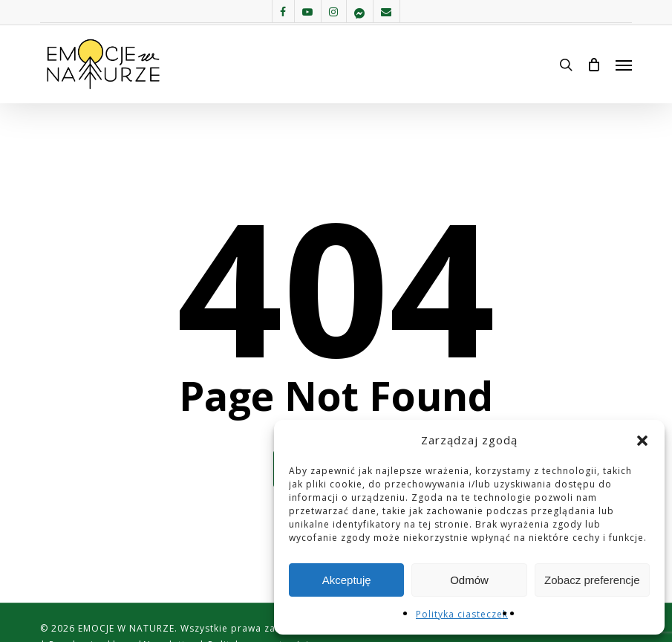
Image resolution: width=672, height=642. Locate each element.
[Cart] (594, 65)
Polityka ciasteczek (462, 614)
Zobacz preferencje (592, 580)
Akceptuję (347, 580)
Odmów (469, 580)
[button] (642, 441)
